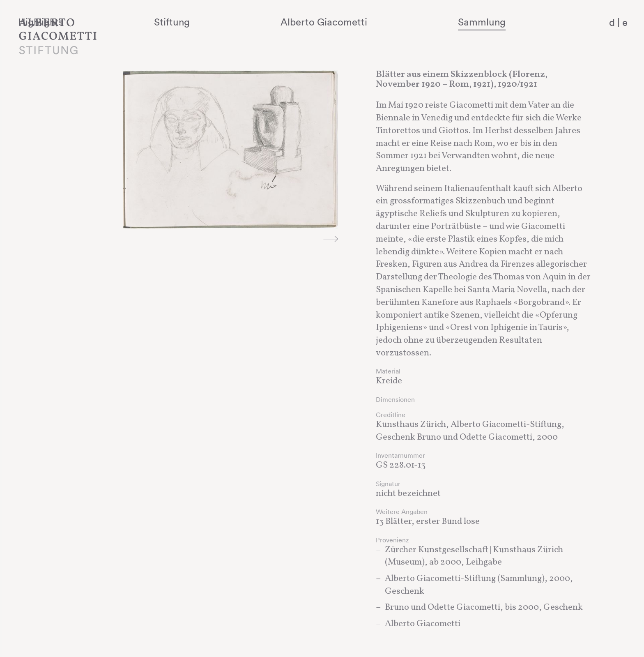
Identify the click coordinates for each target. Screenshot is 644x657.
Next (330, 239)
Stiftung (249, 22)
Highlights (146, 22)
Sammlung (503, 22)
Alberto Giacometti (373, 22)
